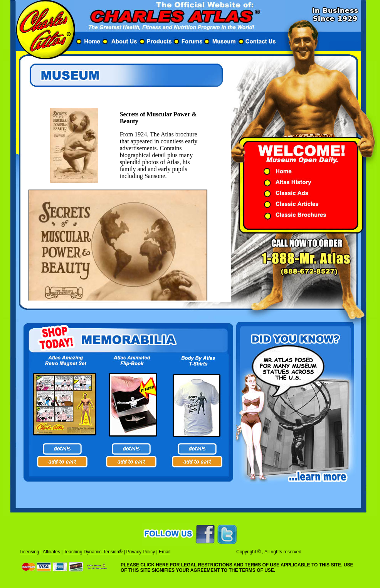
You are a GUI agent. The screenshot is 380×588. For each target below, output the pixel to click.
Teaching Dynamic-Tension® (93, 552)
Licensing (29, 552)
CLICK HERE (154, 565)
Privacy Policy (141, 552)
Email (165, 552)
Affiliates (51, 552)
